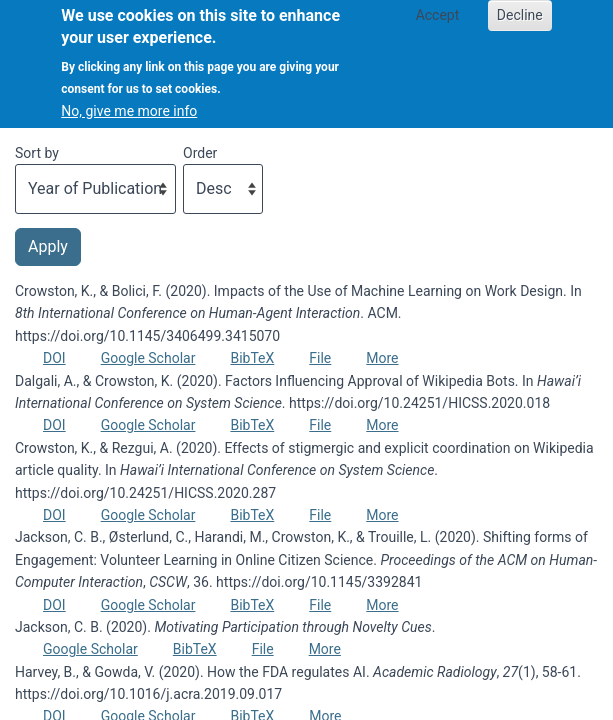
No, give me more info (129, 97)
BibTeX (252, 358)
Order (200, 153)
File (320, 358)
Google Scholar (148, 358)
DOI (54, 358)
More (382, 358)
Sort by (37, 153)
